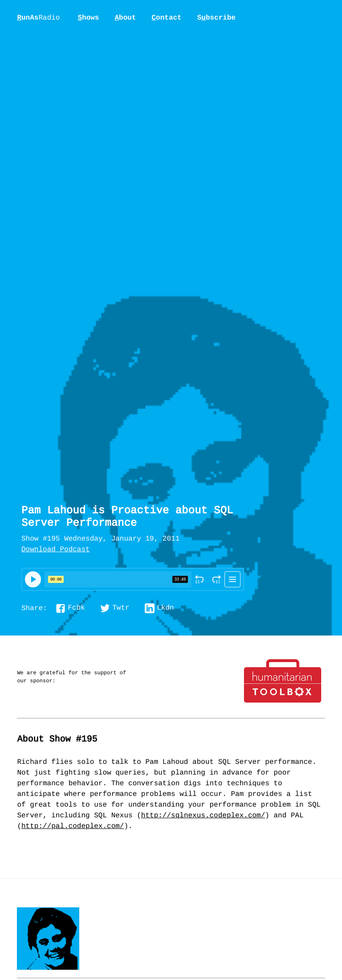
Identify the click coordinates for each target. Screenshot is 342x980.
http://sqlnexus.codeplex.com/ (203, 816)
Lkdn (165, 608)
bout (125, 18)
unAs (38, 18)
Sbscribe (216, 18)
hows (88, 18)
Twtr (121, 608)
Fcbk (76, 608)
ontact (166, 18)
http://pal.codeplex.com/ (73, 827)
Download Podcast (56, 550)
